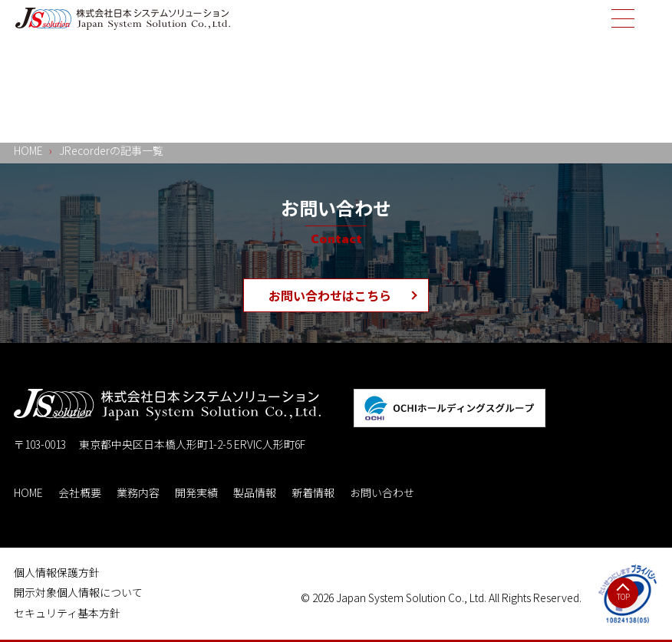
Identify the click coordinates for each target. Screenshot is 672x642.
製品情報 (255, 492)
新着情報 (313, 492)
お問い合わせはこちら (330, 295)
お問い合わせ (382, 492)
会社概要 (80, 492)
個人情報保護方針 (57, 572)
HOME (28, 492)
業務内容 (138, 492)
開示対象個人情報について (78, 592)
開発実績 (196, 492)
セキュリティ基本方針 (67, 613)
